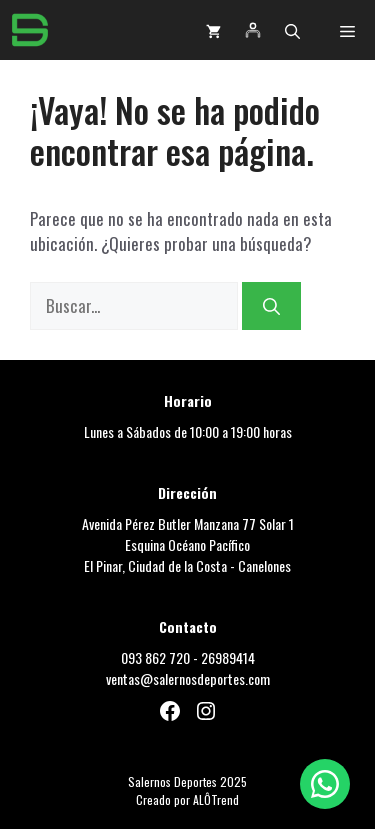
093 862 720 (155, 657)
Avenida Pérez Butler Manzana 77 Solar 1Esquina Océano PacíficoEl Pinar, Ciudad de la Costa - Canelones (188, 544)
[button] (292, 30)
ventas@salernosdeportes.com (188, 678)
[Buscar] (271, 306)
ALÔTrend (216, 799)
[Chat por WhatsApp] (325, 784)
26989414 (228, 657)
